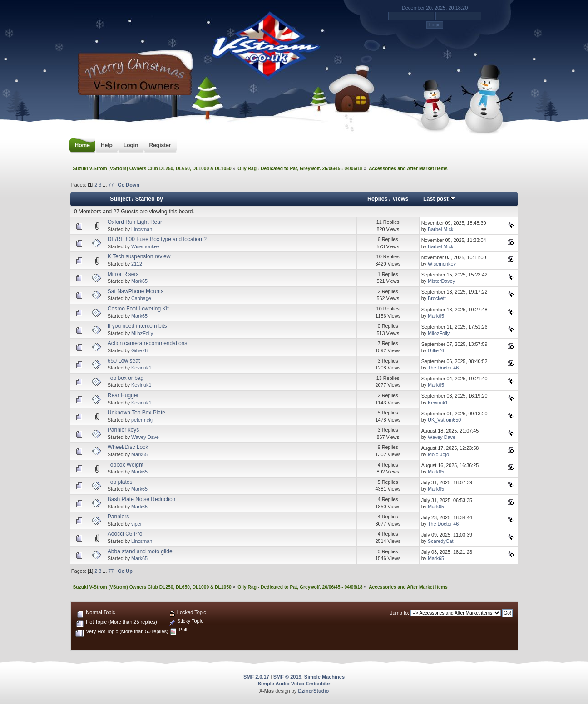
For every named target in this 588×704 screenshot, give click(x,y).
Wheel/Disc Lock (128, 447)
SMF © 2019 (287, 677)
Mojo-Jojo (438, 454)
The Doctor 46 (443, 368)
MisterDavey (441, 281)
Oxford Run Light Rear (135, 222)
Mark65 (139, 281)
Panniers (118, 517)
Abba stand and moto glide (140, 551)
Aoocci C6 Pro (125, 534)
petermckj (142, 420)
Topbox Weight (126, 465)
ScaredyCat (440, 541)
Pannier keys (123, 430)
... (105, 185)
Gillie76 (139, 350)
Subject (120, 199)
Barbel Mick (440, 229)
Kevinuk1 (141, 368)
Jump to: (400, 613)
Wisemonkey (145, 246)
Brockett (437, 298)
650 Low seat (124, 361)
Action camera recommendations (147, 343)
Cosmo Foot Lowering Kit (138, 309)
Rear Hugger (123, 395)
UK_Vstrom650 (444, 420)
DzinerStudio (313, 691)
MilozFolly (142, 333)
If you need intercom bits (137, 326)
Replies (378, 199)
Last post (439, 199)
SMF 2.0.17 (256, 677)
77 (111, 185)
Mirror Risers (123, 274)
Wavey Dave (145, 437)
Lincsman (142, 229)
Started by (149, 199)
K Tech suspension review (139, 256)
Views (400, 199)
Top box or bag (126, 378)
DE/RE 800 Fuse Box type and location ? (157, 239)
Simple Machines (324, 677)
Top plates (120, 482)
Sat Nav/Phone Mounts (136, 291)
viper (136, 524)
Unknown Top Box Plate (136, 413)
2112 (137, 264)
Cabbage (141, 298)
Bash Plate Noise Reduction (141, 499)
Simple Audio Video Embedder (294, 684)
